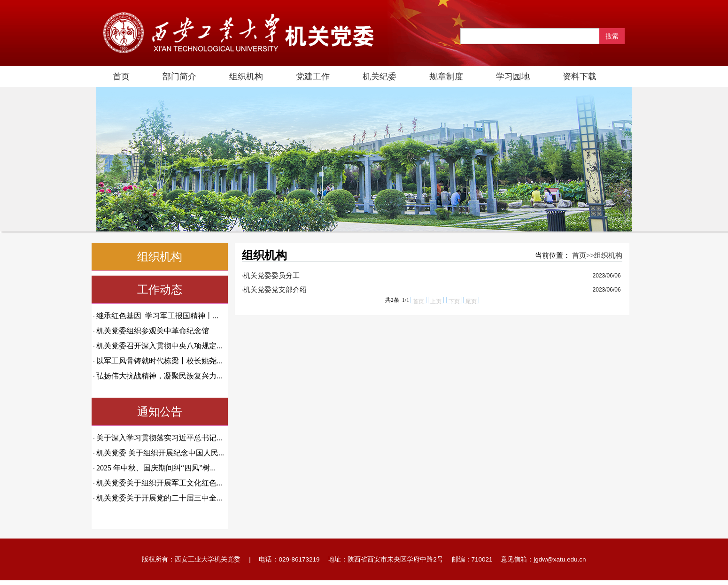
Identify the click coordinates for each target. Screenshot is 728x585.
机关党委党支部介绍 (275, 290)
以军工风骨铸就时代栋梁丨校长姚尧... (159, 361)
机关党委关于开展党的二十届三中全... (159, 498)
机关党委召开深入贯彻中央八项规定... (159, 346)
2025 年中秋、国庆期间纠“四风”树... (156, 468)
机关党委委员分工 (271, 276)
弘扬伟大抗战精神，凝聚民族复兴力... (159, 376)
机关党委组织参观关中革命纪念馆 (153, 331)
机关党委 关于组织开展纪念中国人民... (160, 453)
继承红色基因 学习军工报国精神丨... (157, 316)
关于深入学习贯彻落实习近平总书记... (159, 438)
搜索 (612, 36)
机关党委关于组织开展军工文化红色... (159, 483)
